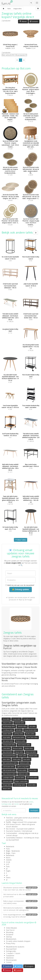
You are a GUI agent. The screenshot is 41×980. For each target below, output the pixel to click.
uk (7, 875)
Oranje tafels (16, 719)
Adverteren (10, 958)
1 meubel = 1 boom (13, 953)
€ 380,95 (10, 87)
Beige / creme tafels (21, 781)
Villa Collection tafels (9, 774)
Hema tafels (33, 770)
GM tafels (19, 730)
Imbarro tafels (7, 723)
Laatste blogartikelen (12, 883)
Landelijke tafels (8, 778)
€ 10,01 (31, 219)
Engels (8, 871)
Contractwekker (12, 833)
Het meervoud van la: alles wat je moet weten (20, 895)
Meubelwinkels (11, 939)
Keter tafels (6, 759)
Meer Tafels (21, 540)
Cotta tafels (6, 748)
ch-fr (8, 864)
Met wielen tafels (8, 741)
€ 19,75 (31, 114)
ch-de (8, 862)
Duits (8, 866)
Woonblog (10, 932)
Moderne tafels (21, 741)
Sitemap (9, 937)
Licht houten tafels (8, 767)
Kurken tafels (29, 748)
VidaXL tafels (22, 756)
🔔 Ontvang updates (21, 589)
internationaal (27, 831)
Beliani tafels (7, 789)
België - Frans (11, 853)
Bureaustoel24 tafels (9, 756)
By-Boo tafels (30, 734)
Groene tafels (20, 778)
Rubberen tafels (25, 763)
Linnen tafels (32, 785)
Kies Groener (11, 829)
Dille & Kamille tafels (9, 770)
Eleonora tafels (17, 748)
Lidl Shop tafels (18, 734)
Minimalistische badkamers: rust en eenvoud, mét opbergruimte (20, 909)
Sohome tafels (22, 726)
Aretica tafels (22, 770)
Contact (9, 962)
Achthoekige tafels (19, 785)
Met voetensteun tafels (10, 763)
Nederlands (10, 847)
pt (7, 869)
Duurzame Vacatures (13, 831)
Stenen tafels (19, 752)
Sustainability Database (14, 838)
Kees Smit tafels (8, 752)
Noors (8, 858)
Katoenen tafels (8, 781)
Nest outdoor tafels (24, 745)
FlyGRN (8, 822)
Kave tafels (27, 759)
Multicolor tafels (23, 774)
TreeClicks (10, 818)
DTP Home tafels (32, 778)
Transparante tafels (9, 745)
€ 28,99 (31, 167)
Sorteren (34, 21)
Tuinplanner (10, 956)
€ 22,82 (10, 114)
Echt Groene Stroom (13, 824)
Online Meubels (11, 928)
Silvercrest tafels (31, 752)
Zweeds (9, 860)
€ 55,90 (31, 141)
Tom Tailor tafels (32, 737)
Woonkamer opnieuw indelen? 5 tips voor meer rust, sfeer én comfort (20, 889)
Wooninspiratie (11, 960)
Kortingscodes (11, 951)
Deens (8, 878)
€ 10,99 (31, 87)
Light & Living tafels (23, 767)
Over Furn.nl (10, 930)
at (7, 880)
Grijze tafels (7, 737)
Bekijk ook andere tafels (20, 232)
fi (6, 873)
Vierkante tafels (19, 723)
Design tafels (7, 785)
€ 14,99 (10, 167)
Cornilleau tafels (8, 730)
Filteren (23, 21)
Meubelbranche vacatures (15, 947)
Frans (8, 849)
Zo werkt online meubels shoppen (18, 941)
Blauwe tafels (33, 756)
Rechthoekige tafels (9, 726)
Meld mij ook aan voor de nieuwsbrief (20, 585)
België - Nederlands (13, 851)
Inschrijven (34, 810)
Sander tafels (7, 734)
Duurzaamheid (11, 949)
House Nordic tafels (31, 730)
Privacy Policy (11, 943)
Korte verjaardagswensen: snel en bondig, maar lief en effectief (20, 916)
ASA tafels (32, 726)
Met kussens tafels (19, 737)
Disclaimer (10, 935)
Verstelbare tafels (29, 719)
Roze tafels (6, 719)
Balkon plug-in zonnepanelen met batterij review (20, 902)
